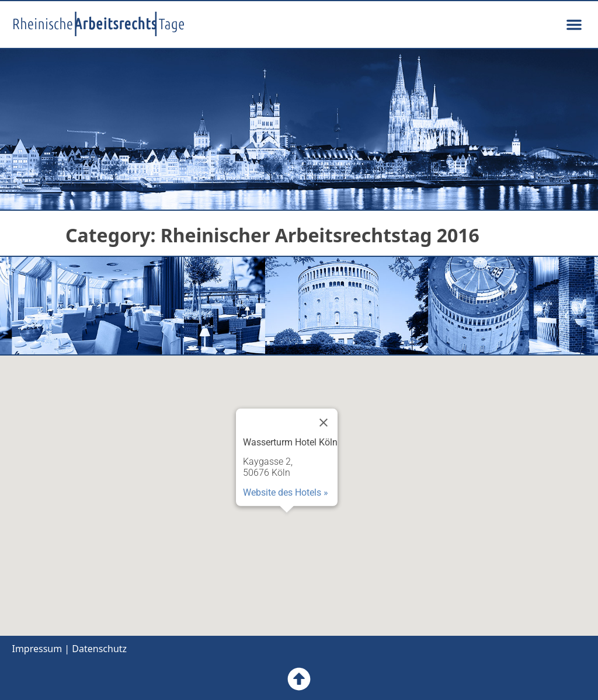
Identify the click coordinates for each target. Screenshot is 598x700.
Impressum (37, 649)
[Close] (324, 423)
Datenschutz (99, 649)
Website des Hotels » (286, 492)
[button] (574, 25)
